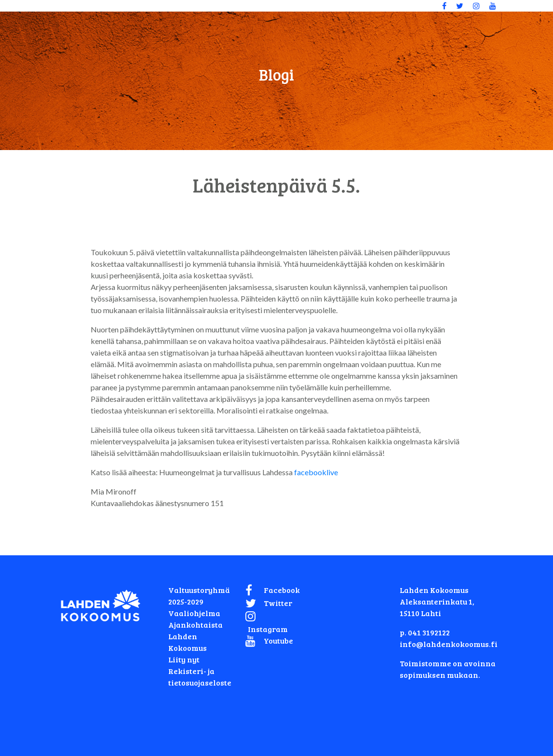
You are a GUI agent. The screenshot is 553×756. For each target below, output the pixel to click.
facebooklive (316, 472)
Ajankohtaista (196, 625)
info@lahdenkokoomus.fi (449, 644)
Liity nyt (184, 659)
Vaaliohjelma (194, 613)
